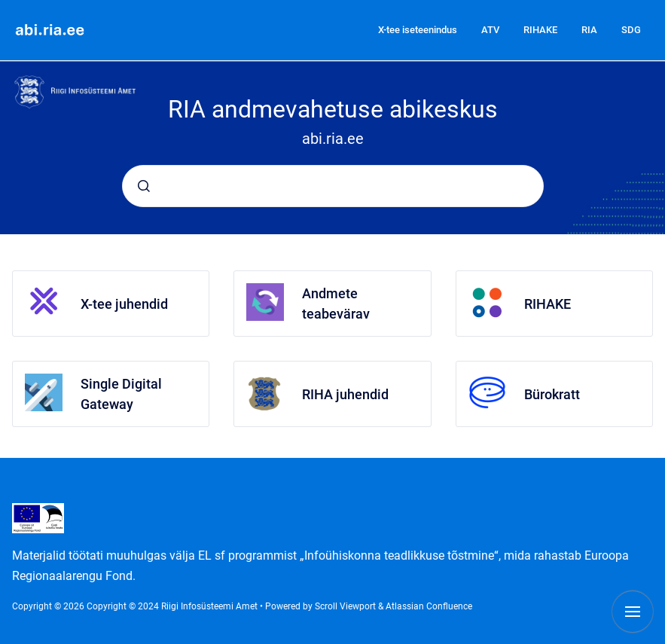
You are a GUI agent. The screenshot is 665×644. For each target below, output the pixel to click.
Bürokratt (552, 394)
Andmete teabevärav (336, 304)
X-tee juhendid (124, 304)
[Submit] (144, 186)
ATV (490, 30)
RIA (589, 30)
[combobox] (333, 186)
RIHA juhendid (345, 394)
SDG (631, 30)
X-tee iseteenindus (418, 30)
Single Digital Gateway (121, 394)
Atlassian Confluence (429, 606)
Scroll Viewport (346, 606)
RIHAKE (540, 30)
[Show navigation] (633, 612)
